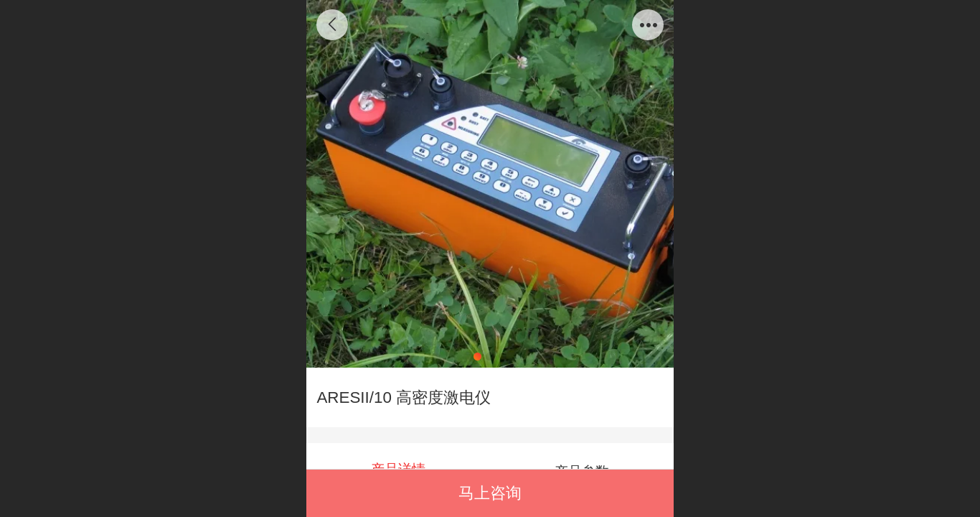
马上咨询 (490, 493)
